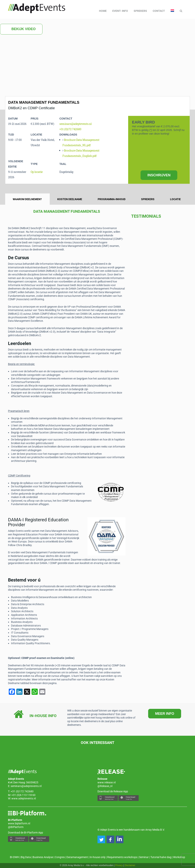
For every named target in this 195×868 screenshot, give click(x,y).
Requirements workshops (122, 857)
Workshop (179, 857)
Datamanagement (77, 857)
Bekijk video (21, 29)
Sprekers (140, 11)
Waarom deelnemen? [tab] (27, 199)
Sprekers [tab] (148, 199)
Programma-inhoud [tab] (112, 199)
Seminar (144, 857)
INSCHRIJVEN (159, 175)
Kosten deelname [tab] (70, 199)
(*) (151, 130)
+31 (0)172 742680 (70, 129)
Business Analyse (43, 857)
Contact (159, 11)
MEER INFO (165, 714)
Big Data (26, 857)
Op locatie (37, 172)
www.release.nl (107, 782)
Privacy (119, 865)
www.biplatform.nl (19, 823)
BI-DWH (14, 857)
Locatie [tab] (175, 199)
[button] (101, 839)
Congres (60, 857)
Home (103, 11)
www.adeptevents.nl (24, 798)
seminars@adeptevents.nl (76, 124)
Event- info (120, 11)
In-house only (98, 857)
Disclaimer (130, 865)
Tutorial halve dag (161, 857)
